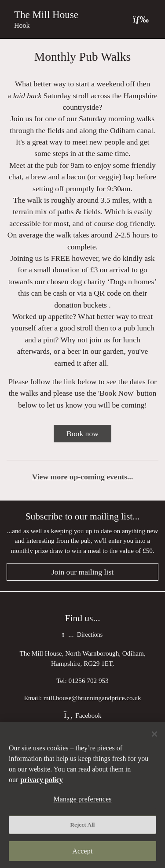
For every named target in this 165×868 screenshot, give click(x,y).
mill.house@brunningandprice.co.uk (92, 698)
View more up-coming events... (83, 477)
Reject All (83, 825)
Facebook (83, 715)
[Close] (154, 734)
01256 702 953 (89, 681)
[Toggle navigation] (141, 19)
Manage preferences (82, 799)
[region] (82, 795)
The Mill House (46, 15)
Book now (82, 434)
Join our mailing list (82, 572)
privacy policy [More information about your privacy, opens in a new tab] (41, 780)
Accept (82, 851)
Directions (82, 635)
